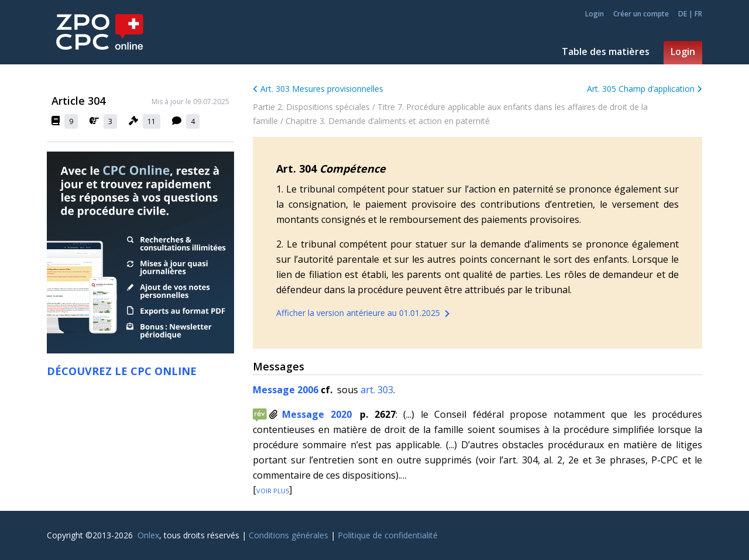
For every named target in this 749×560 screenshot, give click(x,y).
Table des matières (606, 51)
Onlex (148, 535)
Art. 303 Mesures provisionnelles (318, 89)
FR (698, 14)
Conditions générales (288, 535)
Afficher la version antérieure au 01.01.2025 (365, 314)
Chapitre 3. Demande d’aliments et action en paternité (388, 121)
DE (683, 14)
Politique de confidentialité (388, 535)
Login (595, 14)
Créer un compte (641, 14)
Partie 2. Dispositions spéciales (311, 107)
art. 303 (377, 390)
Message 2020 (317, 414)
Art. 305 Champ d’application (645, 89)
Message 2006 (287, 390)
